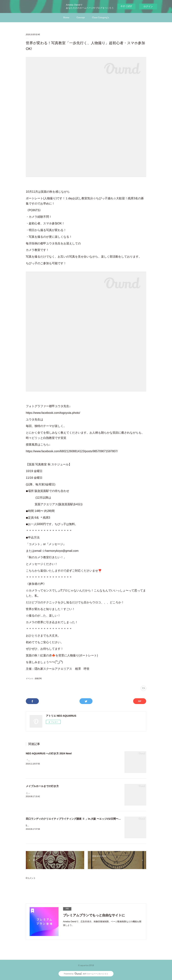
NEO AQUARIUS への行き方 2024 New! (49, 753)
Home (66, 17)
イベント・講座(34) (34, 678)
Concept (81, 17)
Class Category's (100, 17)
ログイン (148, 6)
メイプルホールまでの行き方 (42, 786)
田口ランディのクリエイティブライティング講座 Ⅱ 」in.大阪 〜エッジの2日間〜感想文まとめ (80, 819)
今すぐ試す (126, 6)
